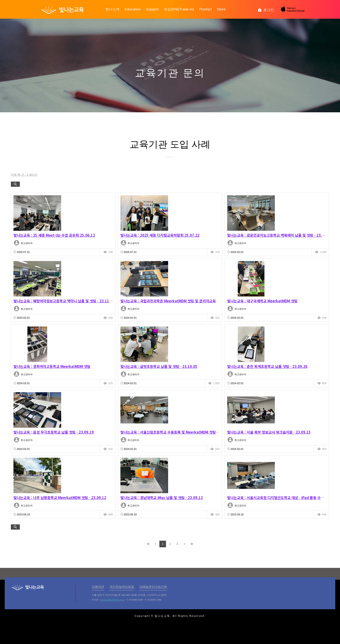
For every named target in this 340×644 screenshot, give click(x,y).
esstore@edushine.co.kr (112, 600)
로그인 (266, 10)
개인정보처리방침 (122, 587)
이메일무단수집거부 (153, 587)
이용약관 (98, 587)
